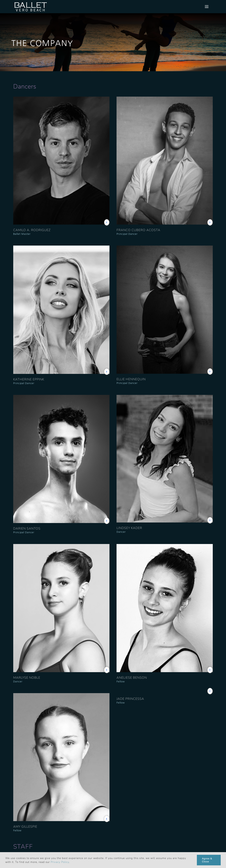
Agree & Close (207, 860)
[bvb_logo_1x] (31, 3)
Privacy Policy (60, 862)
